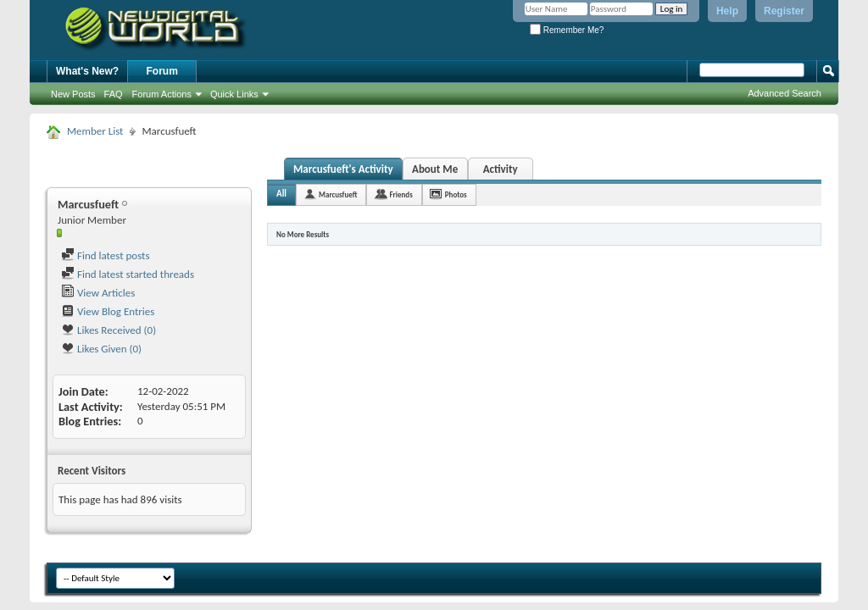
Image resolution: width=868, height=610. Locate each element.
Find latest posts (106, 255)
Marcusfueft (338, 194)
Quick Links (234, 94)
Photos (456, 194)
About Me (435, 169)
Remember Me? (567, 30)
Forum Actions (162, 94)
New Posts (73, 94)
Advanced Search (785, 93)
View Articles (98, 293)
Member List (95, 131)
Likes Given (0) (101, 349)
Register (784, 11)
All (281, 194)
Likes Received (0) (108, 330)
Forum (162, 71)
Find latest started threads (128, 274)
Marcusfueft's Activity (343, 169)
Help (727, 11)
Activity (501, 169)
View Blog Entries (108, 311)
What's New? (87, 71)
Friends (401, 194)
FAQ (114, 94)
